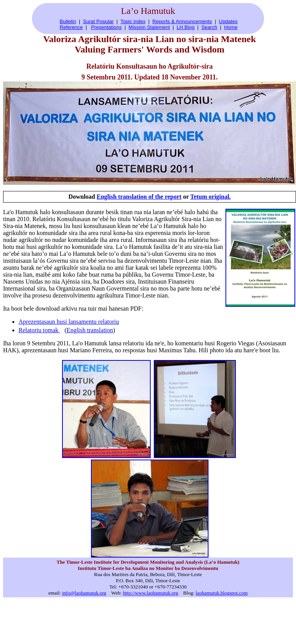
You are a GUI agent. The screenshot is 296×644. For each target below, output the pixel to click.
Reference (71, 27)
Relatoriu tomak (39, 330)
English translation (90, 330)
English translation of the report (139, 197)
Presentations (106, 27)
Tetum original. (210, 197)
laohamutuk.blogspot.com (222, 593)
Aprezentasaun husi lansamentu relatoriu (69, 322)
